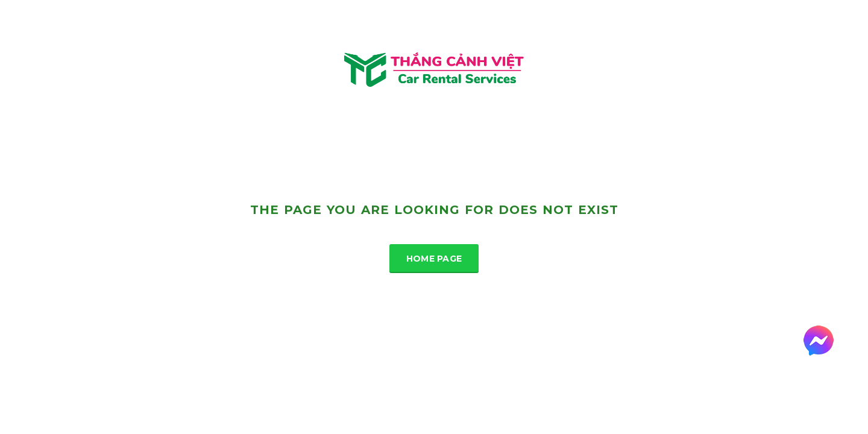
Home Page (434, 259)
